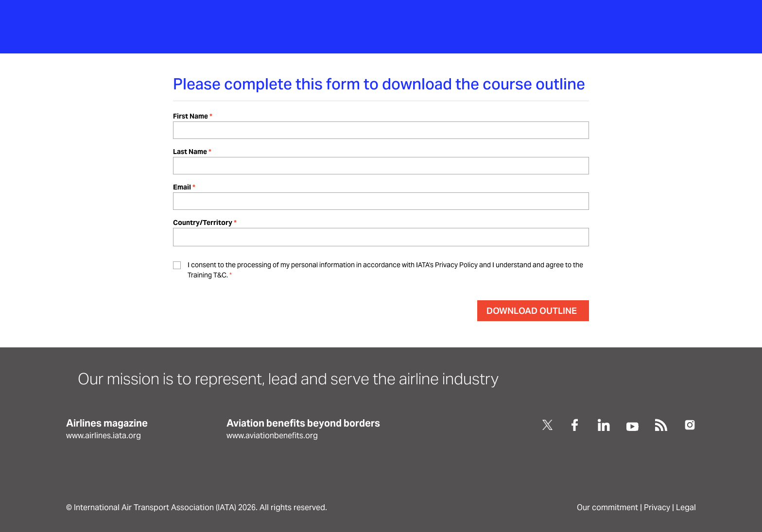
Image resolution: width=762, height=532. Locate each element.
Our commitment (607, 507)
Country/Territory (203, 223)
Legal (686, 507)
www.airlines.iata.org (104, 436)
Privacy (657, 507)
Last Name (190, 152)
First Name (190, 116)
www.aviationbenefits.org (272, 436)
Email (182, 187)
